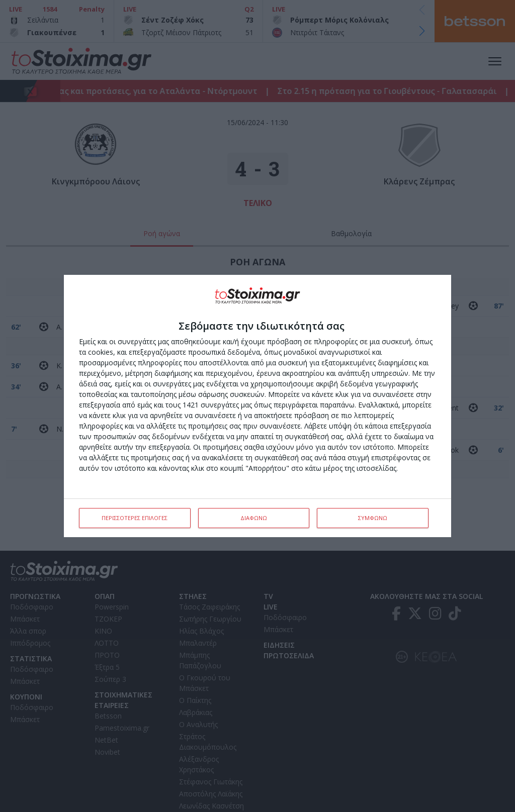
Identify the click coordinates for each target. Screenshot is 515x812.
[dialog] (257, 406)
